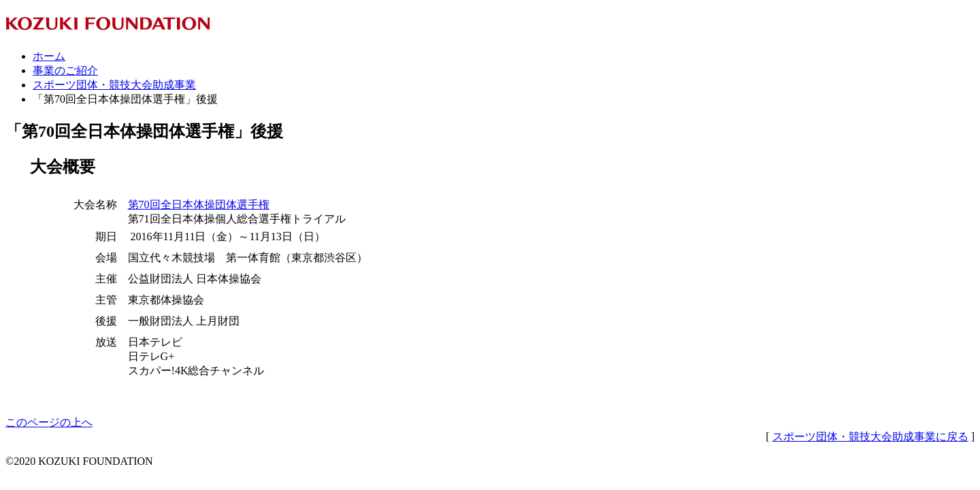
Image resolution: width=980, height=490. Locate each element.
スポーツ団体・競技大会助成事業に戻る (870, 437)
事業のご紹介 (65, 70)
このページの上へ (49, 422)
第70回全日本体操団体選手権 (199, 205)
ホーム (49, 56)
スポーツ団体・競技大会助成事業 (114, 85)
